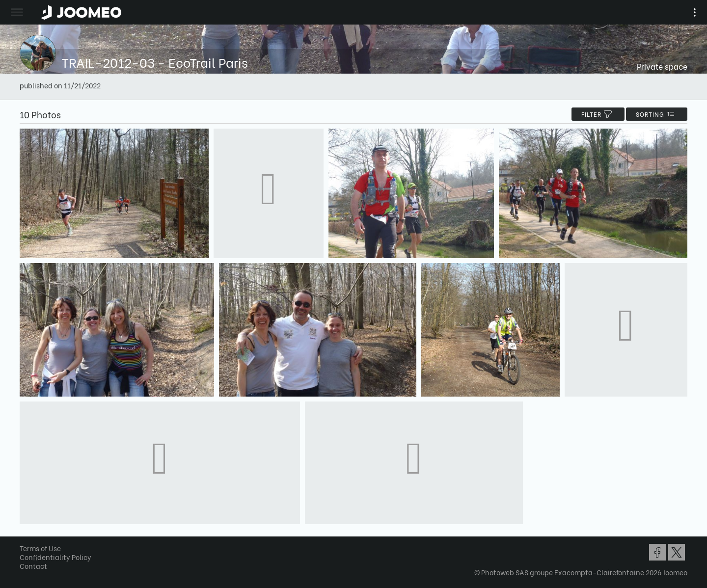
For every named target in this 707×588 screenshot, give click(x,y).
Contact (33, 566)
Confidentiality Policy (55, 557)
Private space (662, 66)
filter (598, 114)
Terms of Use (40, 548)
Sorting (657, 114)
